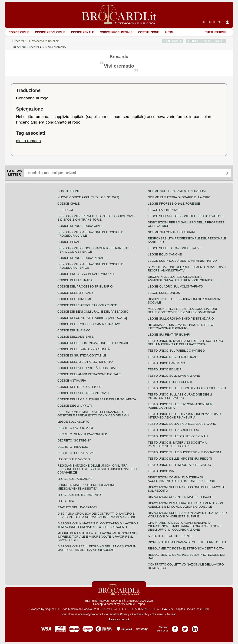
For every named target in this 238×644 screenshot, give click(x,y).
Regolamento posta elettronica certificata (186, 548)
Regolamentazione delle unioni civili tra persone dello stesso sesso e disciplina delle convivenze (98, 469)
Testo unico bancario (166, 363)
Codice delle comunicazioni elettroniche (93, 343)
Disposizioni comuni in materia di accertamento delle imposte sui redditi (182, 479)
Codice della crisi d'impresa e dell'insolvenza (97, 399)
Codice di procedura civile (80, 226)
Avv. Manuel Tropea (133, 604)
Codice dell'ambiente (76, 337)
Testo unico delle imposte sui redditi (180, 459)
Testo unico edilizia (165, 369)
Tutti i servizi (216, 32)
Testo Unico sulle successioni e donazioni (184, 452)
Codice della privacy (75, 293)
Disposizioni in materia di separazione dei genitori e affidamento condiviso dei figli (93, 414)
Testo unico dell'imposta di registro (179, 465)
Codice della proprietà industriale (88, 368)
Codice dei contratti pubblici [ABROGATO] (92, 318)
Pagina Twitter (185, 627)
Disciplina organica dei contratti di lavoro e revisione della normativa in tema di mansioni (96, 515)
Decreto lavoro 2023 (75, 428)
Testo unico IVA (161, 471)
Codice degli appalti (75, 406)
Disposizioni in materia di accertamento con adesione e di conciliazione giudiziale (185, 505)
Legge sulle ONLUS (164, 293)
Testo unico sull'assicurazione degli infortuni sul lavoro (180, 396)
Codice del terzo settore (80, 387)
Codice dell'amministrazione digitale (89, 374)
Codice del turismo (74, 330)
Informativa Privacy (117, 614)
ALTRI (169, 32)
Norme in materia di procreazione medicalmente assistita (86, 487)
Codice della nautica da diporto (85, 362)
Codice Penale (83, 32)
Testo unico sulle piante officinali (178, 436)
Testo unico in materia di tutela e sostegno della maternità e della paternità (185, 343)
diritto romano (28, 141)
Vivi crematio (57, 47)
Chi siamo (158, 614)
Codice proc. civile (50, 32)
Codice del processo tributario (85, 286)
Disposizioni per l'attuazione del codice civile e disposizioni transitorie (97, 218)
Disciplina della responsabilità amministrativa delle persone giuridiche (183, 278)
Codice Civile (19, 32)
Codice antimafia (72, 381)
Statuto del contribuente (170, 536)
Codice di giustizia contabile (82, 355)
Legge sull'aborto (73, 422)
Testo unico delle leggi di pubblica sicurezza (187, 388)
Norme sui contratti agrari (171, 232)
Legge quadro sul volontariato (175, 286)
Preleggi (65, 210)
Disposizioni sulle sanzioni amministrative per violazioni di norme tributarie (187, 515)
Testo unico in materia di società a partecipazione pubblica (177, 444)
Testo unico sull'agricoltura (173, 430)
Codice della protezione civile (84, 393)
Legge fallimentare (165, 210)
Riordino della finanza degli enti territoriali (187, 542)
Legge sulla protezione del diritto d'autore (186, 216)
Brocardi (33, 47)
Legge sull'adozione (75, 479)
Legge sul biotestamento (79, 495)
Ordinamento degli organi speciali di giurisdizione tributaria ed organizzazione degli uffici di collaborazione (185, 526)
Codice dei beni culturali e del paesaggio (93, 312)
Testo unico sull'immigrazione (174, 376)
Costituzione (148, 32)
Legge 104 (66, 501)
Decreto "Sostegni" (74, 440)
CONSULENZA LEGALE (206, 41)
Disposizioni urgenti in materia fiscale (181, 497)
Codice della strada (75, 280)
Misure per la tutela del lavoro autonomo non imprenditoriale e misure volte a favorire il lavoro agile (98, 537)
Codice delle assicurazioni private (87, 305)
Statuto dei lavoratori (77, 507)
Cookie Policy (141, 614)
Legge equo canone (165, 254)
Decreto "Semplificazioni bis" (82, 434)
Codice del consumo (75, 299)
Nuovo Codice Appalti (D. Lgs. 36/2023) (88, 197)
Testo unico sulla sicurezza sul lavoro (182, 424)
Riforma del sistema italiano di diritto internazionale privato (180, 327)
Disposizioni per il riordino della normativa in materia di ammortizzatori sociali (97, 548)
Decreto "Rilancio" (73, 447)
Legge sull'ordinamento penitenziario (181, 319)
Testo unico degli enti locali (173, 357)
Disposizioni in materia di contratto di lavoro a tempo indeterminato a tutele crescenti (98, 525)
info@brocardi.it (93, 614)
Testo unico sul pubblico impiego (176, 351)
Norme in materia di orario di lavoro (179, 197)
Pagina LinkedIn (195, 627)
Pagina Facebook (175, 627)
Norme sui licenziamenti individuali (178, 191)
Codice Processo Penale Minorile (86, 274)
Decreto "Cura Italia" (75, 453)
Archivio (171, 614)
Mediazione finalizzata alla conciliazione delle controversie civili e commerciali (183, 311)
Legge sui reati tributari (169, 335)
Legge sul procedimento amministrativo (182, 261)
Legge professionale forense (174, 204)
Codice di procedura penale (82, 258)
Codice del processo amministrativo (89, 324)
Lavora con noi (119, 619)
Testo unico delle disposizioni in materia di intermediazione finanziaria (185, 416)
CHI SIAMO (173, 41)
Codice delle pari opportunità (84, 349)
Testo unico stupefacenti (170, 382)
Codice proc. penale (116, 32)
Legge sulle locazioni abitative (175, 248)
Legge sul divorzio (74, 459)
